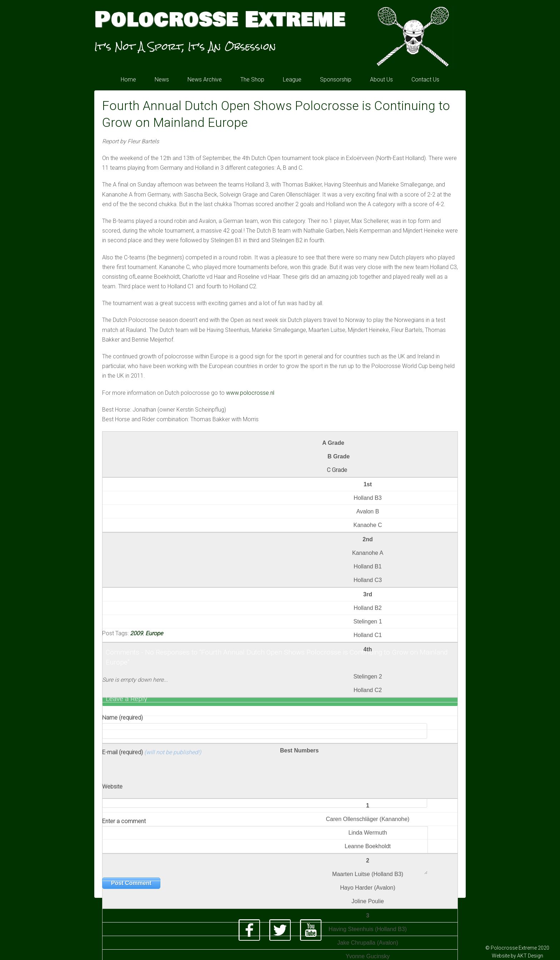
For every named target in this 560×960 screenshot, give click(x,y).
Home (128, 79)
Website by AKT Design (517, 956)
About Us (381, 79)
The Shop (252, 79)
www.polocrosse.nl (250, 393)
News (162, 79)
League (292, 79)
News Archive (205, 79)
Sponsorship (336, 79)
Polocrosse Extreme (220, 20)
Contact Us (425, 79)
